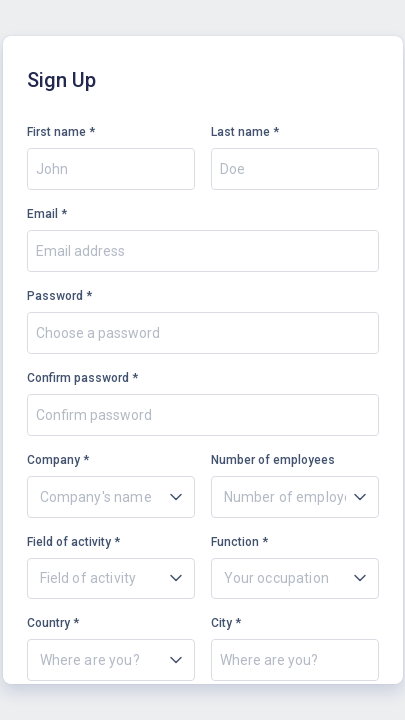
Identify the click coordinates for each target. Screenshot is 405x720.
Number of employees (273, 460)
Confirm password (78, 378)
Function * (239, 542)
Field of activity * (73, 542)
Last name (240, 132)
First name (56, 132)
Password (55, 296)
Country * (53, 623)
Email (42, 214)
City (221, 623)
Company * (58, 460)
